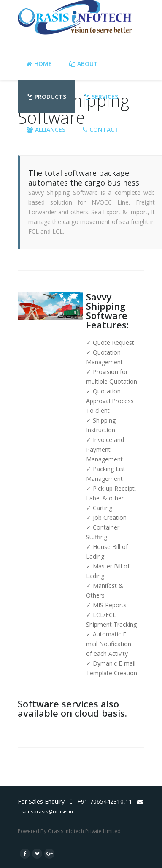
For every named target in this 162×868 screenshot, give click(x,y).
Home (39, 64)
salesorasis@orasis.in (47, 812)
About (84, 64)
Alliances (46, 130)
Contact (101, 130)
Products (46, 97)
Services (101, 97)
